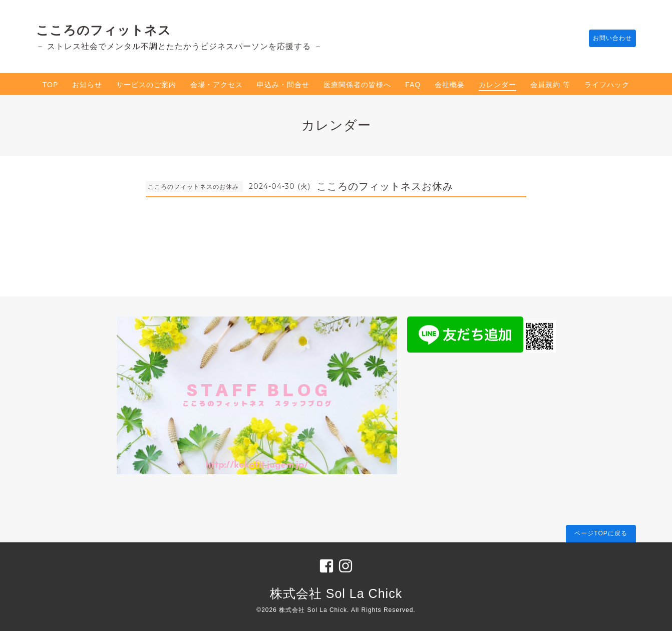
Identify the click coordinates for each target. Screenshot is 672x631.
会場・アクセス (217, 85)
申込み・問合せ (283, 85)
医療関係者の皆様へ (357, 85)
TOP (51, 85)
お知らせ (87, 85)
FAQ (413, 85)
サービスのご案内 (146, 85)
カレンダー (497, 85)
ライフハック (607, 85)
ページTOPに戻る (601, 533)
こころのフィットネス (104, 30)
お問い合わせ (607, 39)
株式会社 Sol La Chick (336, 593)
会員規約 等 (550, 85)
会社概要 (450, 85)
